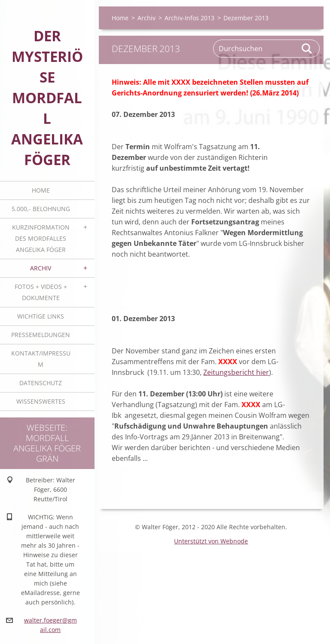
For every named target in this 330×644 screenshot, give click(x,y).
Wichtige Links (41, 316)
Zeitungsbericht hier (236, 372)
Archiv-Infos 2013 (189, 18)
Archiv (41, 268)
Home (41, 190)
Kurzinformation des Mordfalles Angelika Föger (41, 238)
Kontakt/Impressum (41, 359)
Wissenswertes (41, 401)
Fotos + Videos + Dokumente (41, 292)
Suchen (307, 49)
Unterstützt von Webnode (211, 541)
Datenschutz (41, 383)
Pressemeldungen (41, 335)
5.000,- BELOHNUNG (41, 209)
